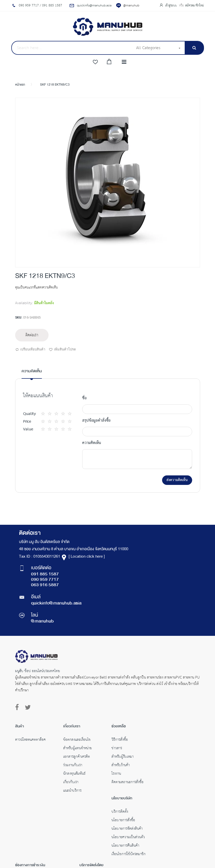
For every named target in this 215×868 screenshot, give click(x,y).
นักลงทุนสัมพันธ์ (74, 774)
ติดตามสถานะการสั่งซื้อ (128, 783)
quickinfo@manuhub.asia (56, 603)
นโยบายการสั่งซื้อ (123, 821)
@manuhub (131, 6)
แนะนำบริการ (72, 791)
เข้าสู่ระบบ (171, 6)
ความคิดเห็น (32, 371)
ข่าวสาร (117, 749)
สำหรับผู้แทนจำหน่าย (77, 749)
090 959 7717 (45, 580)
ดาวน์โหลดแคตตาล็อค (30, 740)
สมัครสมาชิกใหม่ (195, 6)
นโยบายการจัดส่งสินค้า (127, 829)
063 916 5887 (45, 585)
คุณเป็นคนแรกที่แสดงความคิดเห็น (36, 288)
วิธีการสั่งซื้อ (120, 740)
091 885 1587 (45, 574)
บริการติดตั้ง (120, 812)
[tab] (32, 373)
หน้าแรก (20, 85)
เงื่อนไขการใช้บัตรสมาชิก (129, 855)
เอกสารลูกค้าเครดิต (77, 757)
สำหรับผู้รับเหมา (123, 757)
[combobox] (72, 48)
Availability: (24, 303)
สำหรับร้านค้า (121, 766)
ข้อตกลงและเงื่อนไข (77, 740)
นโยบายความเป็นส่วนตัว (128, 838)
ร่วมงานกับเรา (73, 766)
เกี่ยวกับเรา (71, 783)
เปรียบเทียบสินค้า (30, 350)
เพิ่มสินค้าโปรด (62, 350)
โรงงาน (116, 774)
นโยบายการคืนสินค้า (125, 846)
